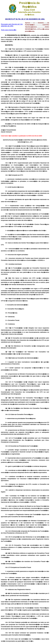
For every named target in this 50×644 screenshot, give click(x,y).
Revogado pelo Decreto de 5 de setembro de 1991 (12, 25)
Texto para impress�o (9, 30)
